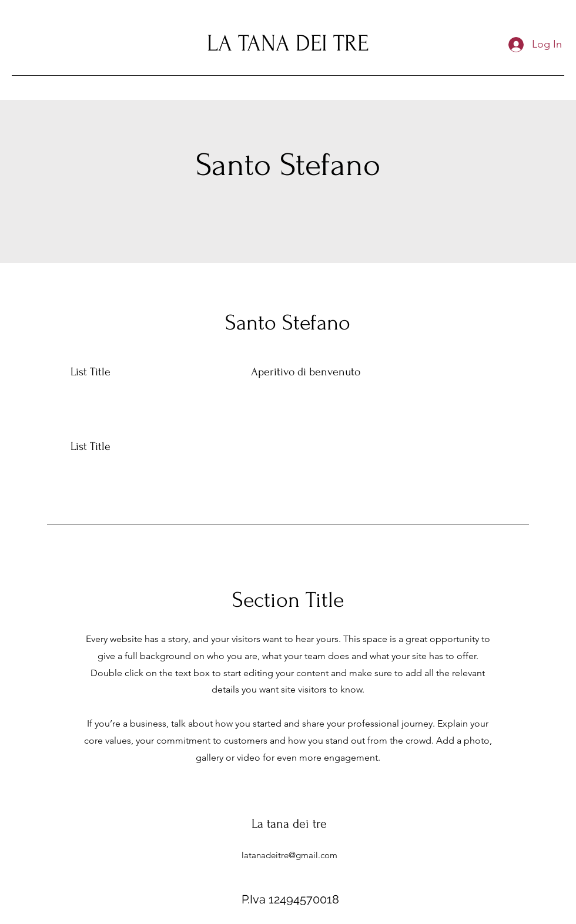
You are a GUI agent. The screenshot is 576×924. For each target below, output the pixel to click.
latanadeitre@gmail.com (289, 855)
